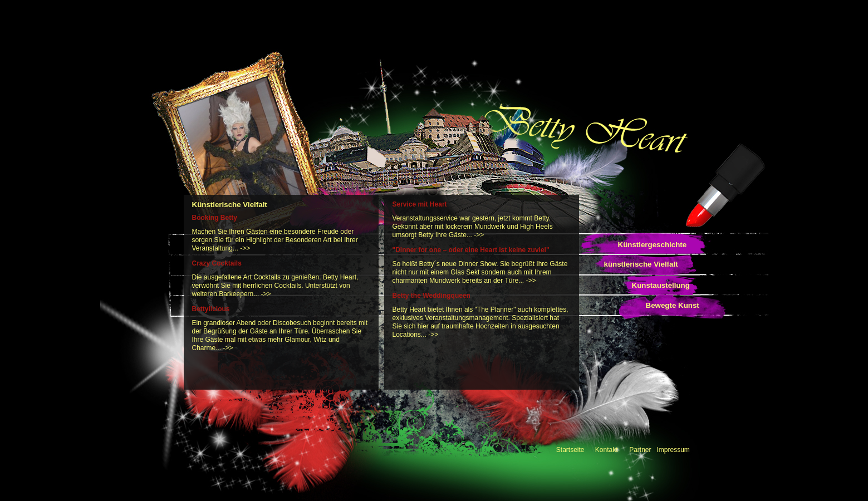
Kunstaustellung (661, 285)
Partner (640, 450)
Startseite (570, 450)
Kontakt (607, 450)
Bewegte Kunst (673, 305)
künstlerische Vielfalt (641, 264)
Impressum (673, 450)
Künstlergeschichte (653, 245)
